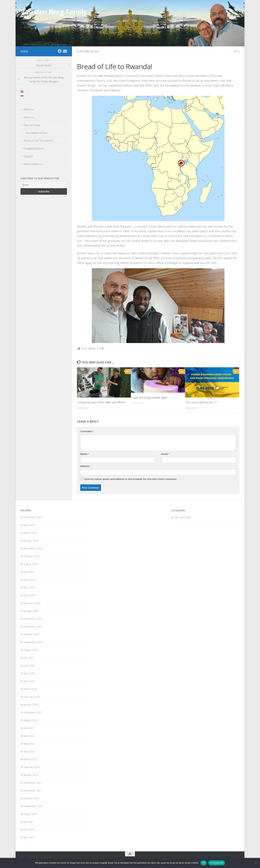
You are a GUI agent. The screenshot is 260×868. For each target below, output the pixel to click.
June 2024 (29, 580)
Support (28, 156)
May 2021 (29, 837)
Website (85, 466)
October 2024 (32, 556)
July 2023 (29, 658)
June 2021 (29, 829)
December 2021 (33, 783)
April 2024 (29, 595)
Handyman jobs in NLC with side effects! (101, 402)
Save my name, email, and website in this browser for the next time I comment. (131, 479)
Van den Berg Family (54, 12)
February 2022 (32, 767)
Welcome (29, 109)
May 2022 (29, 744)
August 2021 (31, 814)
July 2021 (29, 822)
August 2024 (31, 564)
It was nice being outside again (149, 397)
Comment (87, 431)
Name (85, 454)
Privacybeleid (217, 863)
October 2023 (32, 634)
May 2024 (29, 587)
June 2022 (29, 736)
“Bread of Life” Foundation (38, 141)
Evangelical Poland (34, 148)
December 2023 (33, 619)
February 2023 (32, 697)
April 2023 (29, 681)
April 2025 (29, 525)
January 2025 (31, 541)
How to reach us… (34, 164)
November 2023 (33, 626)
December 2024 (33, 548)
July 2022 (29, 728)
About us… (30, 117)
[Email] (65, 51)
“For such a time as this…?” (201, 402)
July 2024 (29, 572)
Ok (204, 863)
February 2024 (32, 603)
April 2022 (29, 751)
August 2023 (31, 650)
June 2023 (29, 665)
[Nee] (256, 863)
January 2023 (31, 705)
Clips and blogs (88, 51)
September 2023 (33, 642)
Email (166, 454)
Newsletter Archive (37, 133)
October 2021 (32, 798)
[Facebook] (60, 51)
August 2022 (31, 720)
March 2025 (30, 533)
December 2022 (33, 712)
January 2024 (31, 611)
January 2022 (31, 775)
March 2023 (30, 689)
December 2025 (33, 517)
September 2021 (33, 806)
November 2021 (33, 790)
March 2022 (30, 759)
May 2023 (29, 673)
